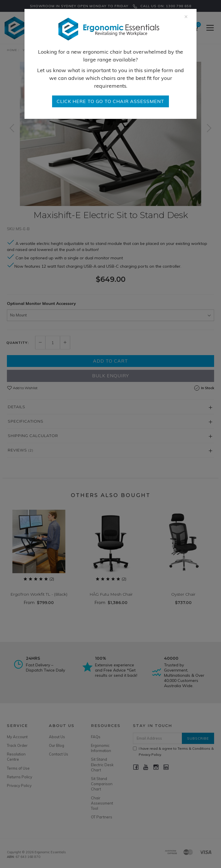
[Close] (186, 16)
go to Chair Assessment (110, 101)
